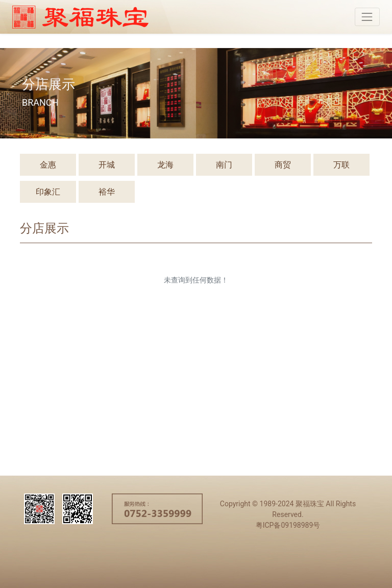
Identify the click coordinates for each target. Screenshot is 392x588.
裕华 (107, 192)
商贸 (283, 165)
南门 (224, 165)
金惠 (48, 165)
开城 (107, 165)
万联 (341, 165)
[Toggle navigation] (367, 17)
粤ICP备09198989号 (288, 525)
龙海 (165, 165)
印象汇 (48, 192)
